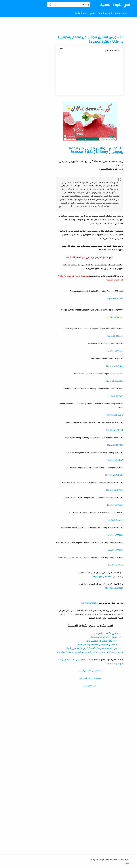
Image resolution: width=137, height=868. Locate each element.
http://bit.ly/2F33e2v (115, 336)
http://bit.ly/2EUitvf (116, 565)
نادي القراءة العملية (115, 5)
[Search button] (50, 5)
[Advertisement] (90, 74)
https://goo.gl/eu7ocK (102, 577)
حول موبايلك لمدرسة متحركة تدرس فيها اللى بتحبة (92, 648)
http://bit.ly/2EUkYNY (115, 317)
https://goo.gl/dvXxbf (114, 588)
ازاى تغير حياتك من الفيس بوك (102, 641)
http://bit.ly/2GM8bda (115, 381)
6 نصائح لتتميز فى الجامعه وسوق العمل (97, 645)
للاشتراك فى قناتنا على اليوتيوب (90, 671)
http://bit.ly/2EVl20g (115, 505)
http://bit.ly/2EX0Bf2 (115, 396)
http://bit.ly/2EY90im (115, 351)
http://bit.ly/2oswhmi (115, 520)
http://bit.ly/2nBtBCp (89, 603)
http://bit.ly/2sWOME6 (114, 475)
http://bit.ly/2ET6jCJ (115, 445)
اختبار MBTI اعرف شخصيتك (104, 637)
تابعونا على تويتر (90, 686)
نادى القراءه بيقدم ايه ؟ (105, 633)
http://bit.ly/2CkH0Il (116, 550)
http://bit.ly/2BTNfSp (115, 535)
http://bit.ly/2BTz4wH (115, 366)
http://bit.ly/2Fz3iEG (115, 299)
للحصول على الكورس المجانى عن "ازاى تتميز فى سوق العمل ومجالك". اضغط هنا (90, 652)
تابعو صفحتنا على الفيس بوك (90, 678)
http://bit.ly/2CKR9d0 (115, 490)
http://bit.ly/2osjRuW (115, 460)
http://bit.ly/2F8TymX (115, 430)
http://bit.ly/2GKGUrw (115, 415)
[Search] (69, 5)
